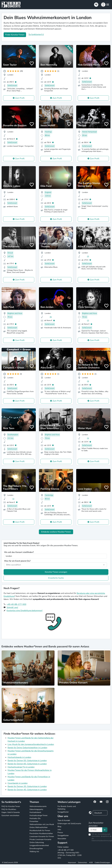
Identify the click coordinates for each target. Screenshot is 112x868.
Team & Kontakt (64, 820)
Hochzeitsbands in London (19, 757)
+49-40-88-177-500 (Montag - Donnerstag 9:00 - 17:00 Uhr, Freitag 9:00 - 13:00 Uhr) (70, 854)
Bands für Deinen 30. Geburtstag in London (27, 786)
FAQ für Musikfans (9, 809)
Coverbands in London (18, 783)
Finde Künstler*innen (15, 35)
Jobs (59, 830)
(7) (88, 321)
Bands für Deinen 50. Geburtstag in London (27, 761)
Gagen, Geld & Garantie (11, 812)
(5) (51, 317)
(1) (88, 438)
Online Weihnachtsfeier (39, 827)
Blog (59, 827)
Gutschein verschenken (10, 815)
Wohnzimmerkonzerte (38, 806)
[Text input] (95, 830)
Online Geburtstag (37, 842)
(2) (88, 256)
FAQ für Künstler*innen (11, 806)
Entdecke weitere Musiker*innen (56, 532)
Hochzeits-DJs (35, 818)
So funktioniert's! (36, 34)
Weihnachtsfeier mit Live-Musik (42, 824)
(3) (88, 381)
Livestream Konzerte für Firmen (42, 836)
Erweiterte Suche (56, 578)
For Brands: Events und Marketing (67, 808)
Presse (60, 832)
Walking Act (34, 852)
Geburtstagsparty (36, 809)
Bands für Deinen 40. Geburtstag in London (27, 790)
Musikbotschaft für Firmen (40, 831)
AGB (91, 863)
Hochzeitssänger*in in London (21, 767)
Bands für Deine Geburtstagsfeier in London (27, 748)
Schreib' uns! (12, 607)
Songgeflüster (63, 812)
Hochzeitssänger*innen (38, 815)
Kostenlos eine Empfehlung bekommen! (25, 611)
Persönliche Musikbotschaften (41, 833)
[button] (105, 5)
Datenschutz (83, 863)
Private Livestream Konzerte (40, 839)
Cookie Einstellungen (102, 863)
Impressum (72, 863)
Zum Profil (20, 98)
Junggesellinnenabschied (39, 845)
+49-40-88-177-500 (16, 604)
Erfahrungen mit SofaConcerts (69, 824)
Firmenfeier (34, 821)
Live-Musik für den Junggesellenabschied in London (31, 744)
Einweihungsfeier (36, 849)
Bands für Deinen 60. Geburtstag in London (27, 764)
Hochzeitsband (35, 812)
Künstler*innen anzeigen (56, 572)
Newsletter (62, 839)
